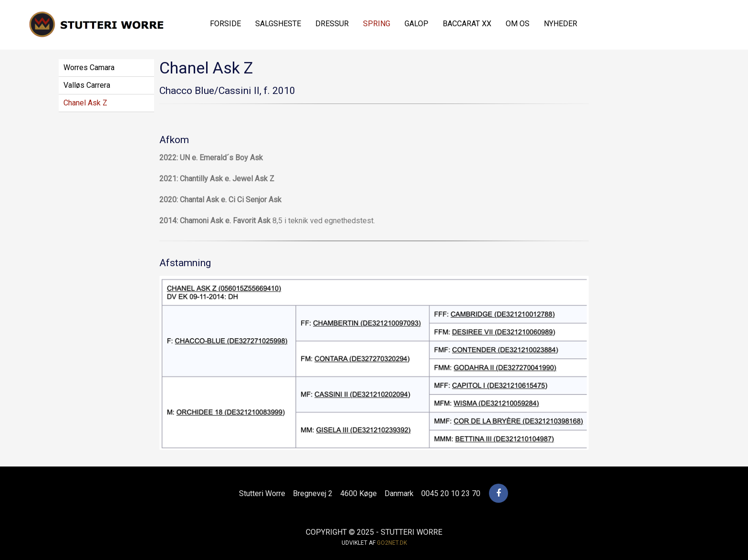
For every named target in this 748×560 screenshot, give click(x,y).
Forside (225, 24)
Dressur (332, 24)
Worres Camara (89, 67)
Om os (518, 24)
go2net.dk (392, 543)
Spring (377, 24)
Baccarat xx (467, 24)
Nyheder (561, 24)
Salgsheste (278, 24)
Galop (416, 24)
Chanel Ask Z (85, 103)
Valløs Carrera (87, 85)
